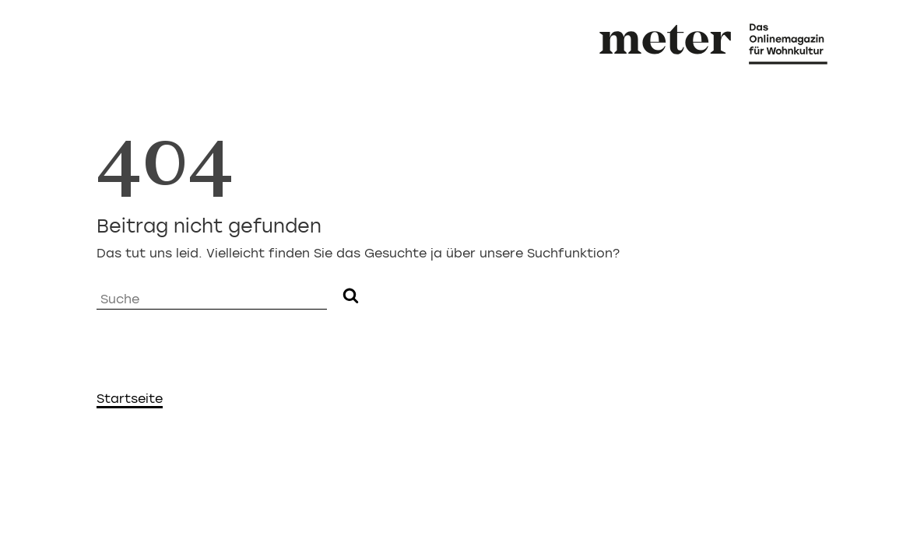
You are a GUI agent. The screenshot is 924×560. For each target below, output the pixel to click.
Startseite (130, 399)
